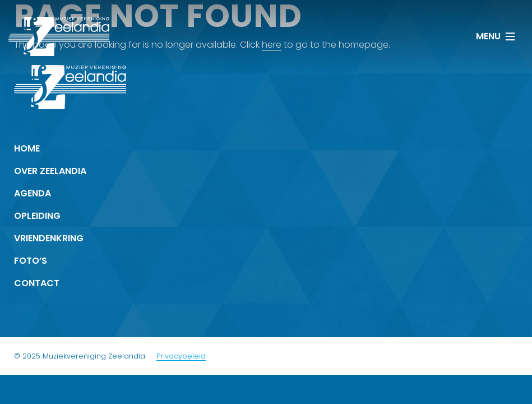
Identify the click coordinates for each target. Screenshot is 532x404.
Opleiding (37, 216)
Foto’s (31, 261)
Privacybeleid (181, 356)
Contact (37, 283)
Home (27, 148)
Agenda (33, 193)
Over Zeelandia (50, 171)
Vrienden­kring (49, 238)
